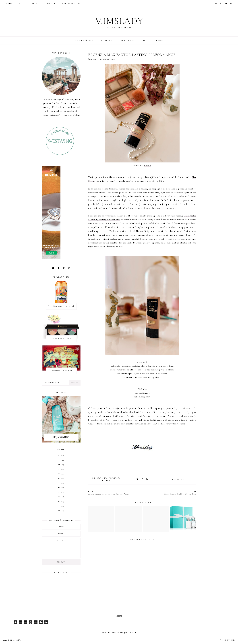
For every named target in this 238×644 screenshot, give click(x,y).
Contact (51, 4)
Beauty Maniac (83, 40)
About (35, 4)
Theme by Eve (227, 640)
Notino (147, 166)
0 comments (178, 479)
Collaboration (71, 4)
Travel (146, 40)
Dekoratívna (99, 478)
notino (106, 481)
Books (160, 40)
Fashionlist (107, 40)
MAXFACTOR (113, 478)
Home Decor (128, 40)
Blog (22, 4)
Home (9, 4)
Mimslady (119, 21)
